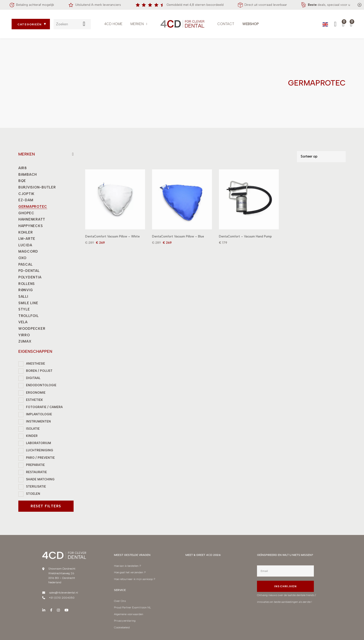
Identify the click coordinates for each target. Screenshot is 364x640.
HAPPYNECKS (31, 226)
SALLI (23, 297)
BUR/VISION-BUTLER (37, 187)
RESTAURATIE (36, 472)
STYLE (24, 309)
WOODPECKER (32, 329)
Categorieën (29, 24)
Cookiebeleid (122, 627)
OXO (22, 258)
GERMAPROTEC (33, 207)
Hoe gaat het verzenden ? (130, 572)
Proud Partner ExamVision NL (132, 607)
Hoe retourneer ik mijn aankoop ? (135, 579)
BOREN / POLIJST (39, 371)
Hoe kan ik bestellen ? (128, 566)
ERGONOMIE (36, 393)
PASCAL (25, 264)
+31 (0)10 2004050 (62, 598)
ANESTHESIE (36, 364)
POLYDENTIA (30, 277)
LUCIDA (25, 245)
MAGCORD (28, 251)
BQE (22, 181)
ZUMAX (25, 341)
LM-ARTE (27, 239)
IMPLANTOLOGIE (39, 414)
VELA (23, 322)
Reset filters (46, 506)
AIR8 (23, 168)
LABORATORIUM (39, 443)
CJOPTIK (26, 194)
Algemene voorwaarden (129, 614)
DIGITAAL (33, 378)
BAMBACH (28, 175)
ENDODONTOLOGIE (41, 385)
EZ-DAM (26, 200)
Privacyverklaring (125, 621)
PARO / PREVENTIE (40, 458)
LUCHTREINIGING (40, 450)
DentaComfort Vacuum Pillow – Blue (178, 242)
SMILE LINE (28, 303)
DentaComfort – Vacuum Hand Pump (245, 242)
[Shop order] (321, 157)
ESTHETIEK (34, 400)
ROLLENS (27, 284)
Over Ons (120, 601)
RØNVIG (26, 290)
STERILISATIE (36, 487)
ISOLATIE (33, 429)
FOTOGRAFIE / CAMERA (44, 407)
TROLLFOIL (29, 316)
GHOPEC (26, 213)
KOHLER (26, 232)
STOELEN (33, 494)
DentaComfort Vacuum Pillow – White (112, 242)
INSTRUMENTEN (38, 421)
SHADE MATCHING (40, 479)
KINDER (32, 436)
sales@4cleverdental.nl (63, 592)
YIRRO (24, 335)
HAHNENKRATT (32, 219)
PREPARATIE (35, 465)
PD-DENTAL (29, 271)
